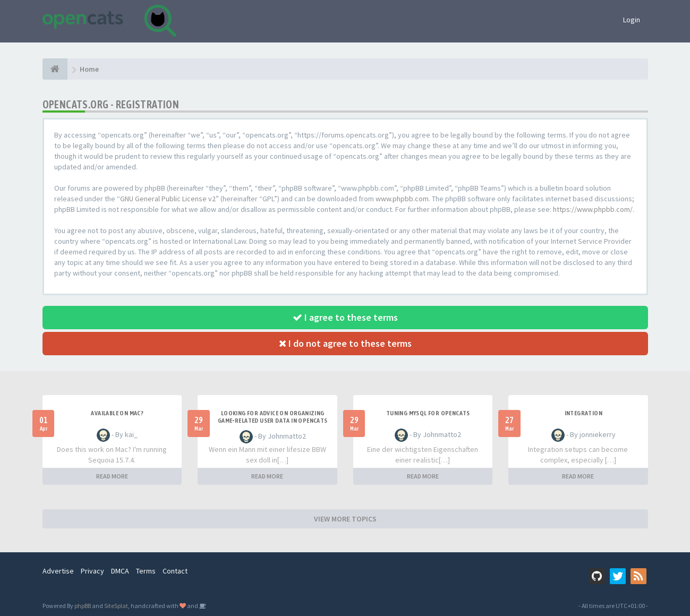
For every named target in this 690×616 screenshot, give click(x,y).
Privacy (92, 571)
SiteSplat (116, 606)
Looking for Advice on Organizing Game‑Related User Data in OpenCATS (273, 417)
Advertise (58, 571)
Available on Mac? (117, 413)
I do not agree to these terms (345, 343)
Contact (175, 571)
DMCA (120, 571)
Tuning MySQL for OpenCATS (428, 413)
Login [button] (632, 20)
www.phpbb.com (402, 199)
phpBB (83, 606)
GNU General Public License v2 (168, 199)
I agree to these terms (345, 317)
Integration (583, 413)
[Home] (55, 69)
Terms (146, 571)
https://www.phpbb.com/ (593, 209)
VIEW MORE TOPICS (345, 519)
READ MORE (112, 476)
